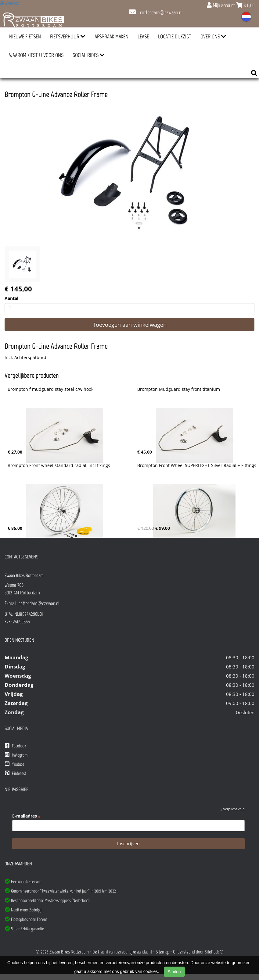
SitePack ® (214, 952)
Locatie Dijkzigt (175, 37)
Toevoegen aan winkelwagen (130, 325)
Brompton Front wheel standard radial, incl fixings (59, 465)
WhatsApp (10, 3)
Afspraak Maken (112, 37)
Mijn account (221, 5)
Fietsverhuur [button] (68, 37)
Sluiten (174, 972)
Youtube (15, 764)
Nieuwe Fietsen (25, 37)
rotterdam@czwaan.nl (156, 12)
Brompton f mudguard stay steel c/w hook (50, 389)
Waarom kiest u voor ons (36, 55)
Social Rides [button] (89, 55)
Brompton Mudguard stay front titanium (179, 389)
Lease (143, 37)
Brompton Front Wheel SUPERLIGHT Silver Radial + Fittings (197, 465)
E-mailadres (26, 816)
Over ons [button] (213, 37)
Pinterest (15, 773)
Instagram (16, 755)
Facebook (15, 746)
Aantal (11, 298)
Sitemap (162, 952)
